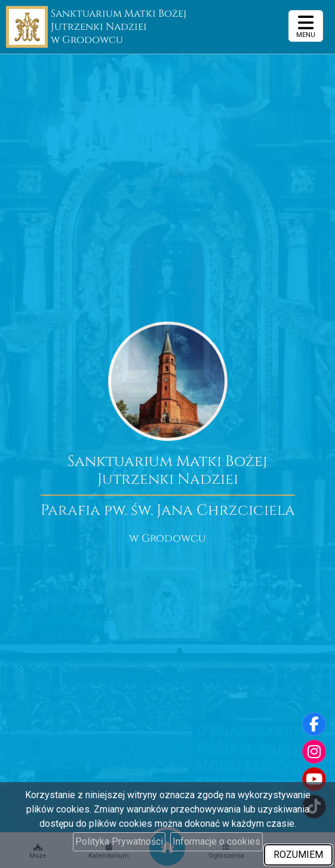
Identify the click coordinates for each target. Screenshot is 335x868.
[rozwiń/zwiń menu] (306, 26)
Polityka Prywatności (119, 841)
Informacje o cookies (216, 841)
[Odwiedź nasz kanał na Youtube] (314, 779)
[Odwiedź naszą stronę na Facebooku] (314, 724)
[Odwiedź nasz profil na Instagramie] (314, 752)
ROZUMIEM (298, 855)
